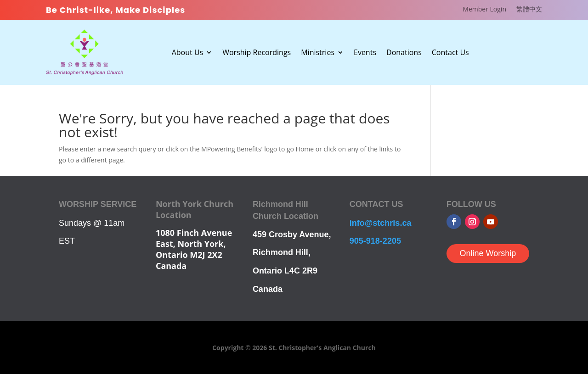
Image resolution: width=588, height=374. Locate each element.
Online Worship (488, 253)
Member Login (484, 10)
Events (365, 53)
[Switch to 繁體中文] (529, 11)
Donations (404, 53)
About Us (188, 53)
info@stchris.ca (381, 223)
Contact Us (450, 53)
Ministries (318, 53)
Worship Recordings (257, 53)
